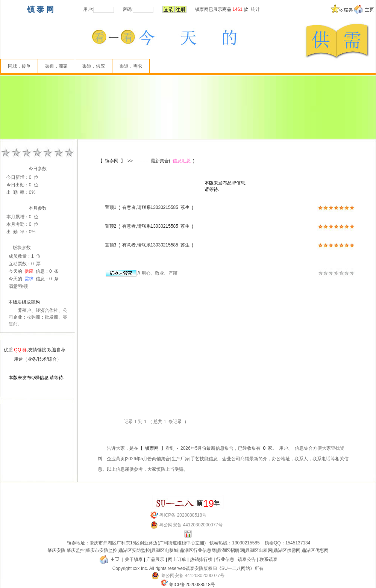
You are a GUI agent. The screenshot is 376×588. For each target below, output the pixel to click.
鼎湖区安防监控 (134, 550)
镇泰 (71, 543)
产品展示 (155, 559)
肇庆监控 (76, 550)
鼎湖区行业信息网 (198, 550)
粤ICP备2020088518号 (192, 585)
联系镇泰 (268, 559)
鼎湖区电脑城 (165, 550)
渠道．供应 (94, 66)
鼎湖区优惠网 (315, 550)
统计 (255, 9)
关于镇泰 (134, 559)
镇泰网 (202, 9)
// (123, 273)
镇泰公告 (247, 559)
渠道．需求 (131, 66)
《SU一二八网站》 (236, 568)
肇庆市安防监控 (102, 550)
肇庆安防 (56, 550)
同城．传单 (19, 66)
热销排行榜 (201, 559)
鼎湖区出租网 (259, 550)
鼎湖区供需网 (287, 550)
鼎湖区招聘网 (230, 550)
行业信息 (225, 559)
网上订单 (177, 559)
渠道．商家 (56, 66)
